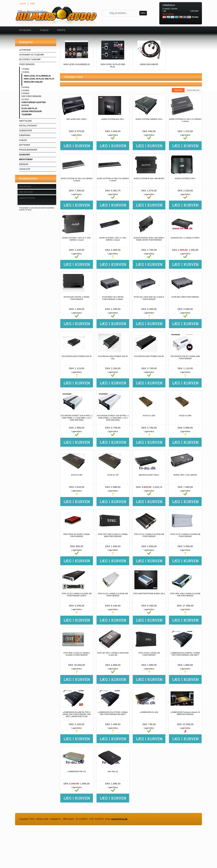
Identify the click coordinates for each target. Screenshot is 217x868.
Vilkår (33, 4)
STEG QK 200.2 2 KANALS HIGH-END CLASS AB (113, 654)
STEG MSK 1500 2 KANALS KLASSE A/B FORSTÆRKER (185, 595)
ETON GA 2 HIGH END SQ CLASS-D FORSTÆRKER (149, 298)
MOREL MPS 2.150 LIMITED (185, 475)
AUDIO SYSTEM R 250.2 (185, 178)
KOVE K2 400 (77, 475)
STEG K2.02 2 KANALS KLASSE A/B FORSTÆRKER (185, 535)
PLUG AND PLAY (29, 108)
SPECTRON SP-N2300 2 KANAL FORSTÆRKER (77, 535)
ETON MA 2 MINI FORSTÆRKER (185, 297)
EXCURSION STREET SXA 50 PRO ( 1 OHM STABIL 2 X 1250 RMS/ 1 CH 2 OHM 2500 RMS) (77, 418)
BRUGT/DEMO (26, 159)
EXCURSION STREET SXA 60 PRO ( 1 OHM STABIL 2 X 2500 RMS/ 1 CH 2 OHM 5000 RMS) (113, 418)
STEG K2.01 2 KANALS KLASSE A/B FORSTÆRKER (149, 535)
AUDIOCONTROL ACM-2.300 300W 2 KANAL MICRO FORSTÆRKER (149, 239)
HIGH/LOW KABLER (33, 82)
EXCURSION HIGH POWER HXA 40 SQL (113, 357)
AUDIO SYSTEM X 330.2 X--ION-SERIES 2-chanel (113, 239)
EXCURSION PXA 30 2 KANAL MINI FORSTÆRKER (185, 357)
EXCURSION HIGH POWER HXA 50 (149, 356)
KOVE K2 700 (113, 475)
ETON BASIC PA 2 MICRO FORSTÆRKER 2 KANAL (113, 298)
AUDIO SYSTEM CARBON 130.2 (149, 119)
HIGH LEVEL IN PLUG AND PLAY (39, 79)
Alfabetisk (178, 90)
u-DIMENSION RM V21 (77, 771)
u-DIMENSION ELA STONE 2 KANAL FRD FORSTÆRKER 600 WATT (113, 713)
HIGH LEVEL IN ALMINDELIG (37, 76)
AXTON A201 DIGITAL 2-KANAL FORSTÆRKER (77, 298)
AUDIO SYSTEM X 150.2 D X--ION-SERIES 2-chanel (77, 239)
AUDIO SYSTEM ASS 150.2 (113, 119)
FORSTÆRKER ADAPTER (34, 102)
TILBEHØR (26, 115)
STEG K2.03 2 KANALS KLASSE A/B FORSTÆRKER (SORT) (77, 595)
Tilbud (44, 30)
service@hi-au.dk (119, 819)
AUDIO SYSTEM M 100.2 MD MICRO (149, 178)
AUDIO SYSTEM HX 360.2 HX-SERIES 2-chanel (113, 180)
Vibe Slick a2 (113, 771)
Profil (61, 30)
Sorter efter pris (193, 90)
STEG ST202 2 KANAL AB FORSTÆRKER (149, 654)
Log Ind (22, 4)
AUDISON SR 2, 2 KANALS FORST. (185, 238)
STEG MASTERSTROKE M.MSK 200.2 (149, 594)
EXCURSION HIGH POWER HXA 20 (77, 356)
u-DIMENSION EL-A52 (149, 712)
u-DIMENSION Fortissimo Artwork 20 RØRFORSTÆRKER (185, 713)
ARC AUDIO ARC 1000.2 (77, 119)
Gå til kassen (168, 14)
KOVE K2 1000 (149, 416)
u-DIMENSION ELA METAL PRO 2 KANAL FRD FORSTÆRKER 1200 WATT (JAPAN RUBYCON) (77, 714)
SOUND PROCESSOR (32, 111)
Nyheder (25, 30)
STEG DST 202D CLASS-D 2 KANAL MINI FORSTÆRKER (113, 535)
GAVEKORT (25, 155)
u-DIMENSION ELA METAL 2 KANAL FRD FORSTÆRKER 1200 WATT (185, 654)
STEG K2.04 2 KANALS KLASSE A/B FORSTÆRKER (113, 595)
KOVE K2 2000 (185, 416)
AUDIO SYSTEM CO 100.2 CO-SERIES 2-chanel (185, 120)
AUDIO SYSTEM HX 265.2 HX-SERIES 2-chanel (77, 180)
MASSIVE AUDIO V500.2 (149, 475)
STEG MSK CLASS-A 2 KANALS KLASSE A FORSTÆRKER (77, 654)
